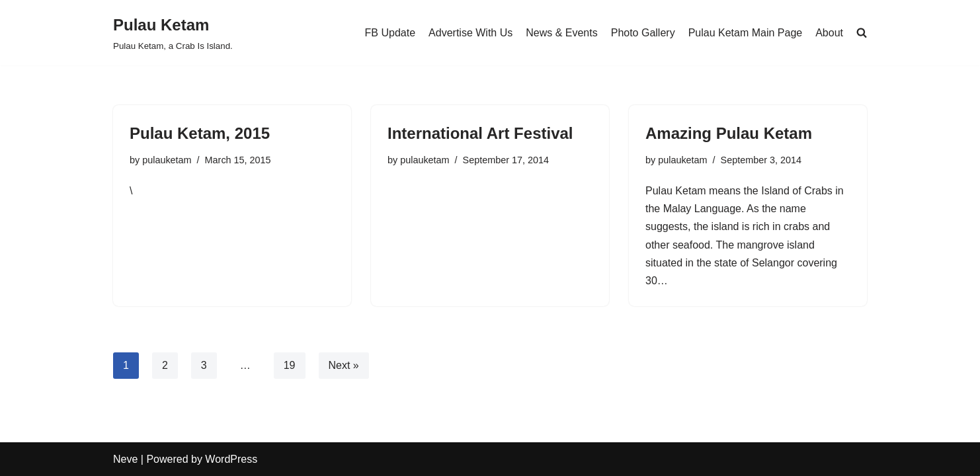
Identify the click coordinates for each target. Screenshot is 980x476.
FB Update (390, 33)
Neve (125, 459)
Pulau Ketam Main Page (746, 33)
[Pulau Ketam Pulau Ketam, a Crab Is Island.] (173, 33)
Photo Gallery (643, 33)
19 (290, 365)
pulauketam (167, 160)
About (829, 33)
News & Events (561, 33)
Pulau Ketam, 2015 (200, 133)
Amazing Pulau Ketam (729, 133)
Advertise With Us (470, 33)
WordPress (231, 459)
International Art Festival (480, 133)
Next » (344, 365)
